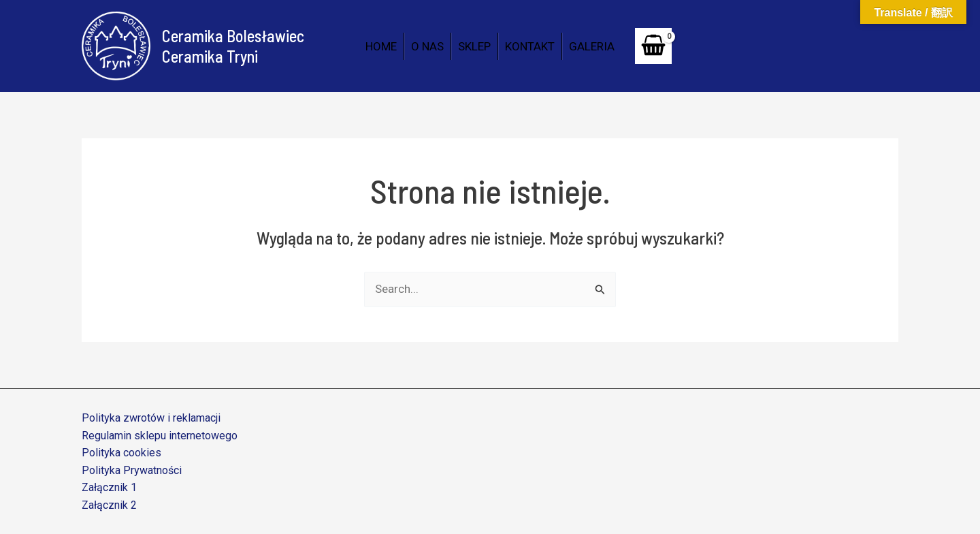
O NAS (427, 46)
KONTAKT (530, 46)
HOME (381, 46)
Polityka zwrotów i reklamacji (151, 418)
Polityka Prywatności (132, 470)
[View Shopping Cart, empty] (653, 46)
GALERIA (592, 46)
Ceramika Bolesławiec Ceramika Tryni (233, 46)
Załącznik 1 (109, 487)
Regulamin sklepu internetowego (160, 436)
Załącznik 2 (109, 505)
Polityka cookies (121, 453)
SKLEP (474, 46)
